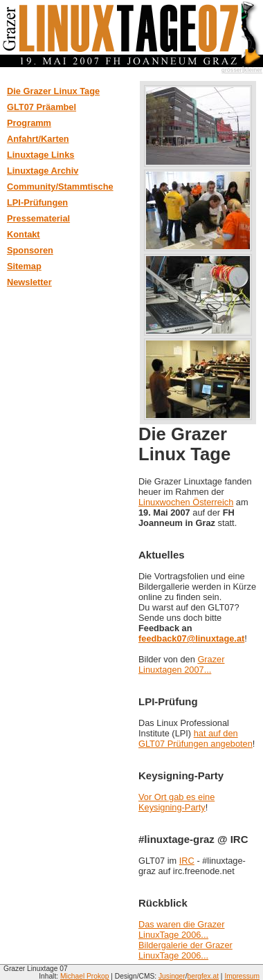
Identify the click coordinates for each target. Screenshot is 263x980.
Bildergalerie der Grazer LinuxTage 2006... (185, 950)
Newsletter (29, 282)
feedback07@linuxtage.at (191, 638)
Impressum (242, 976)
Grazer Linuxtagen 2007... (181, 664)
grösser (232, 70)
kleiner (253, 70)
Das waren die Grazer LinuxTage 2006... (181, 929)
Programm (29, 123)
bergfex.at (203, 976)
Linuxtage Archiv (43, 171)
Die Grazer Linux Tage (53, 91)
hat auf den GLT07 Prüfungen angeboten (196, 738)
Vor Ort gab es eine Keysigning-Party (176, 802)
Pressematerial (38, 218)
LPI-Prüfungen (37, 202)
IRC (187, 861)
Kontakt (24, 234)
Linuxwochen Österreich (186, 502)
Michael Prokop (85, 976)
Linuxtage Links (40, 155)
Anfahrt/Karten (38, 139)
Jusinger (172, 976)
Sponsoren (30, 250)
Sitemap (24, 266)
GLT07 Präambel (42, 107)
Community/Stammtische (60, 187)
